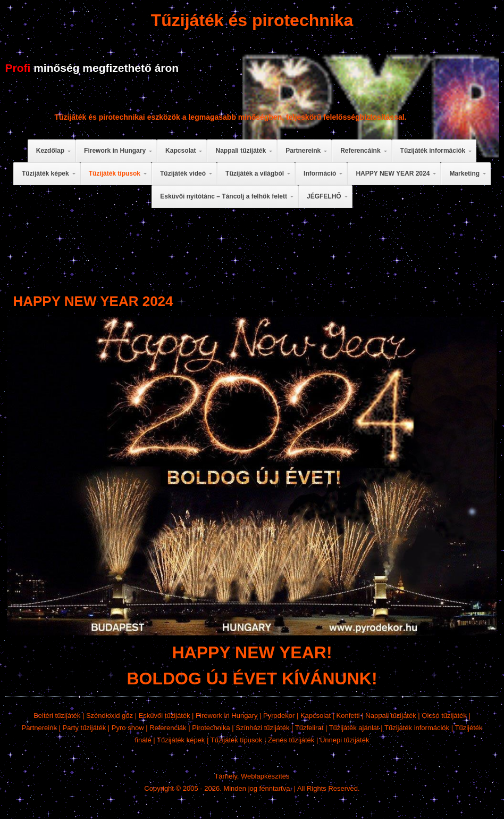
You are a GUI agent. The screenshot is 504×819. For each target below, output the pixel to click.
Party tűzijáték (85, 728)
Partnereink (39, 728)
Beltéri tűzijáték (57, 715)
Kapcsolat (316, 715)
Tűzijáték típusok (237, 740)
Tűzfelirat (309, 728)
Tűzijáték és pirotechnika (252, 20)
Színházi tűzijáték (262, 728)
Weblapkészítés (265, 776)
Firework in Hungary (226, 715)
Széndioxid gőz (110, 715)
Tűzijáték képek (181, 740)
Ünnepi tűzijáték (345, 740)
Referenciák (168, 728)
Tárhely (225, 776)
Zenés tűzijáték (291, 740)
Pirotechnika (211, 728)
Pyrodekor (279, 715)
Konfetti (348, 715)
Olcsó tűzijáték (444, 715)
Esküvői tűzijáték (165, 715)
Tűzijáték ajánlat (354, 728)
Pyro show (128, 728)
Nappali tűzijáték (390, 715)
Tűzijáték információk (417, 728)
